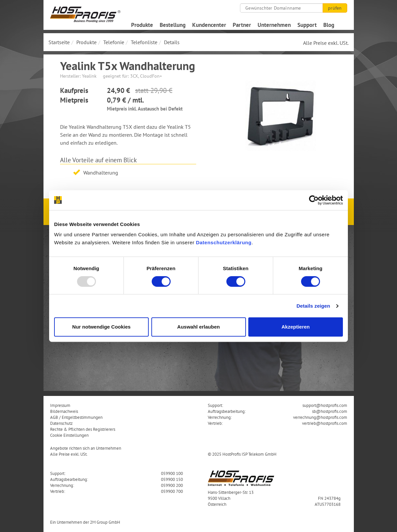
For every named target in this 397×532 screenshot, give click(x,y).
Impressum (60, 405)
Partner (242, 25)
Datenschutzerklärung (224, 242)
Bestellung (173, 25)
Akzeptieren (296, 327)
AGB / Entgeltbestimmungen (76, 417)
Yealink (89, 76)
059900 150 (172, 479)
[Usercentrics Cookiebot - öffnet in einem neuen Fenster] (314, 200)
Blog (329, 25)
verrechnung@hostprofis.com (320, 417)
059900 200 (172, 485)
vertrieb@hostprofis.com (325, 423)
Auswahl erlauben (198, 327)
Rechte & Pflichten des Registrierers (83, 429)
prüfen (335, 8)
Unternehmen (274, 25)
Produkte (142, 25)
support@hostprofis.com (325, 405)
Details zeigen (313, 306)
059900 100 (172, 473)
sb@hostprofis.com (330, 411)
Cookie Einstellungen (69, 435)
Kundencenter (209, 25)
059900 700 (172, 491)
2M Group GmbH (105, 522)
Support (307, 25)
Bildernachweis (64, 411)
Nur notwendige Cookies (102, 327)
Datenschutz (61, 423)
